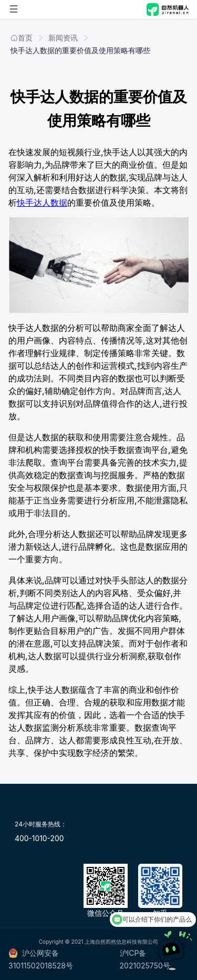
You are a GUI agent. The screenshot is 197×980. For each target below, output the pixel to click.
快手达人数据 (42, 203)
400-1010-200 (39, 838)
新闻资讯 (63, 38)
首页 (22, 38)
